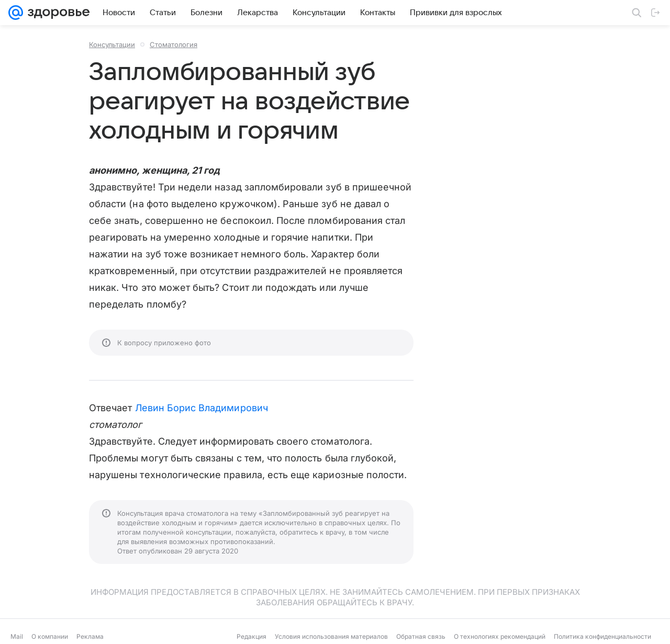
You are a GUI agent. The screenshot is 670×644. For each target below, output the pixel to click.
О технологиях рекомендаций (500, 636)
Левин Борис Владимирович (202, 408)
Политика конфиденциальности (602, 636)
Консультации (112, 44)
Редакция (252, 636)
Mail (17, 636)
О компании (50, 636)
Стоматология (174, 44)
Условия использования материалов (331, 636)
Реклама (90, 636)
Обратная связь (421, 636)
